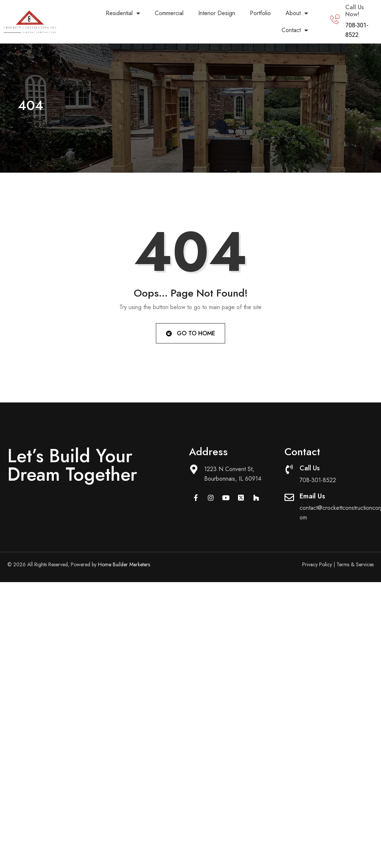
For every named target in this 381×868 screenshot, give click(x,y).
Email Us (312, 496)
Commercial (169, 13)
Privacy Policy (317, 564)
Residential (123, 13)
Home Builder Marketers (124, 564)
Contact (295, 30)
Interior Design (217, 13)
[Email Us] (289, 497)
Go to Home (190, 333)
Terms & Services (355, 564)
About (297, 13)
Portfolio (260, 13)
